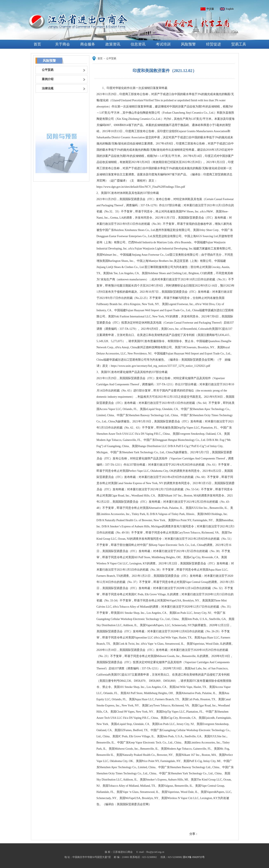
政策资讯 (113, 44)
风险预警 (188, 44)
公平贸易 (111, 58)
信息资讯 (138, 44)
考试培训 (163, 44)
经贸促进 (214, 44)
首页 (37, 44)
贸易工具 (239, 44)
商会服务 (88, 44)
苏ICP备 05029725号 (194, 857)
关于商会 (63, 44)
